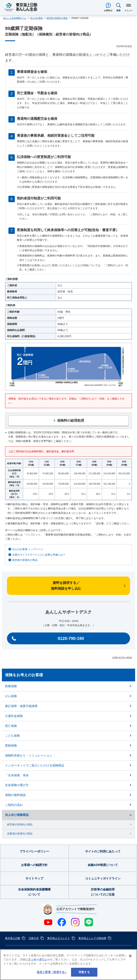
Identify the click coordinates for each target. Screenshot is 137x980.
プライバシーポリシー (34, 851)
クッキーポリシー (39, 959)
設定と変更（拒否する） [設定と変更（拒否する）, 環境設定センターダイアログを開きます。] (52, 972)
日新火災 (34, 938)
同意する (84, 972)
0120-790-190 (71, 638)
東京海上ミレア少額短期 (92, 938)
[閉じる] (130, 956)
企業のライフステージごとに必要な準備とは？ (39, 555)
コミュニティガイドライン (103, 878)
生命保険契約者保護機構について (34, 892)
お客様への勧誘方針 (34, 865)
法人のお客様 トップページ (28, 549)
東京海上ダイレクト (59, 938)
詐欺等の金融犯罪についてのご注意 (103, 892)
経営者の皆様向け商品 (25, 560)
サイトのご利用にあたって (103, 851)
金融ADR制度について (103, 865)
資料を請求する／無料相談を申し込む (66, 586)
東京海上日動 (13, 938)
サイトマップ (34, 878)
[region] (68, 965)
